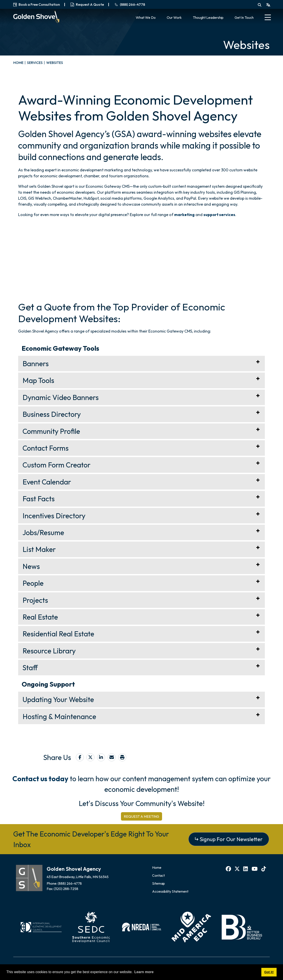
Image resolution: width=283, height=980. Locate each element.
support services (219, 215)
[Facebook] (229, 869)
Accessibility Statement (170, 891)
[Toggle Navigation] (268, 18)
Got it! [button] (269, 972)
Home (157, 867)
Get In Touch (244, 17)
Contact (158, 875)
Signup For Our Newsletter (231, 839)
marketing (184, 215)
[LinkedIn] (246, 869)
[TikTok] (264, 869)
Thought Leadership (208, 17)
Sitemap (159, 883)
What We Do (146, 17)
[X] (238, 869)
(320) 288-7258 (66, 889)
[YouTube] (255, 869)
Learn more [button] (144, 972)
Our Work (174, 17)
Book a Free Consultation (37, 4)
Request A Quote (87, 4)
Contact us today (40, 779)
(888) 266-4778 (70, 883)
